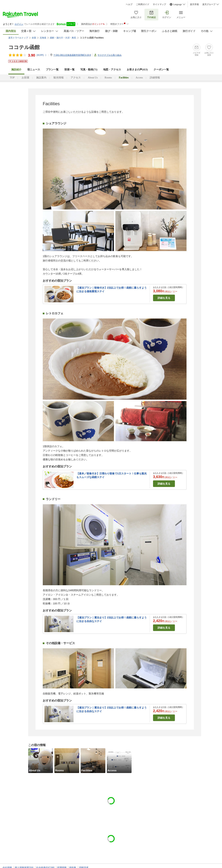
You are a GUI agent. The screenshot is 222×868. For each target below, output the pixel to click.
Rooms (108, 78)
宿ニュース (34, 70)
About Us (93, 78)
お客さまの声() (137, 70)
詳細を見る (164, 298)
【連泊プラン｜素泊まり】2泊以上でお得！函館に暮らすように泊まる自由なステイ (112, 619)
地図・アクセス (112, 70)
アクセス (76, 78)
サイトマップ (159, 4)
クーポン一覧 (161, 70)
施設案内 (41, 78)
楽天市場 (194, 4)
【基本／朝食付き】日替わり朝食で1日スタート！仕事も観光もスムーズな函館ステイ (112, 475)
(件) (42, 55)
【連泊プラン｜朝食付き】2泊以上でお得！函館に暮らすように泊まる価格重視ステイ (112, 290)
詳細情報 (155, 78)
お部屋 (25, 78)
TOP (12, 78)
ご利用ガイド (143, 4)
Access (139, 78)
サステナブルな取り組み (110, 55)
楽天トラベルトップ (18, 38)
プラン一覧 (52, 70)
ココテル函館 (24, 47)
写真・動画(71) (89, 70)
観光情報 (59, 78)
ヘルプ (129, 4)
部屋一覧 (70, 70)
